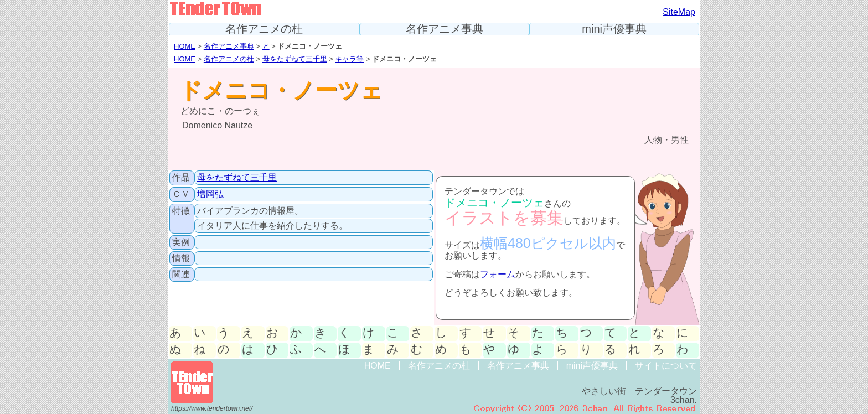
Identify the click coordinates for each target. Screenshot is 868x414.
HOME (185, 46)
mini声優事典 (614, 29)
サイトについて (666, 366)
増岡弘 (210, 194)
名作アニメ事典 (445, 29)
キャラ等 (349, 59)
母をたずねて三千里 (295, 59)
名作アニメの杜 (264, 29)
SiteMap (679, 12)
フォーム (498, 274)
